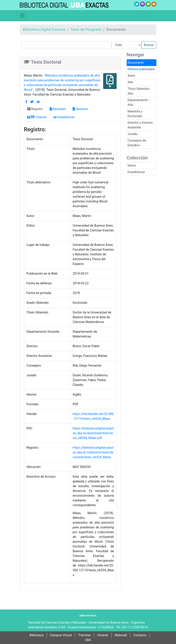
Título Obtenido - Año (139, 91)
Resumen (58, 109)
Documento (136, 63)
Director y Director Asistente (140, 125)
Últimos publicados (141, 69)
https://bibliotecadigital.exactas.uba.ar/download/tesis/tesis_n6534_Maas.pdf (93, 433)
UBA (88, 640)
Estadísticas (136, 172)
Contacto (140, 635)
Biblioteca (37, 635)
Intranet (103, 635)
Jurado (133, 134)
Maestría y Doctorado (135, 114)
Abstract (80, 109)
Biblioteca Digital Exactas (44, 29)
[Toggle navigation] (22, 16)
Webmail (121, 635)
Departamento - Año (139, 102)
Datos (132, 165)
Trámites (84, 635)
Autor (132, 76)
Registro (35, 109)
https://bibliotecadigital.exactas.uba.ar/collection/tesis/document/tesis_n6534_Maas (93, 452)
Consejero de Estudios (137, 143)
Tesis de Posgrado (86, 29)
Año (130, 82)
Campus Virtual (61, 635)
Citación (37, 117)
